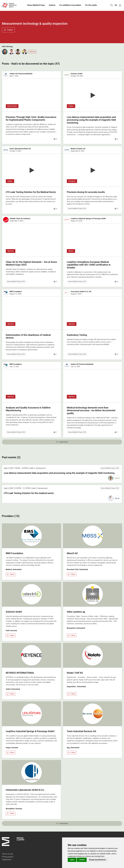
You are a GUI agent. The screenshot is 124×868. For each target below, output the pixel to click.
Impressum (7, 859)
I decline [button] (82, 860)
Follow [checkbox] (11, 574)
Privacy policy (8, 857)
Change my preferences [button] (97, 860)
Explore (52, 5)
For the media (91, 5)
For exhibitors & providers (70, 5)
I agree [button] (72, 860)
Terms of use (7, 854)
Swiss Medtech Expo (36, 5)
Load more (62, 442)
